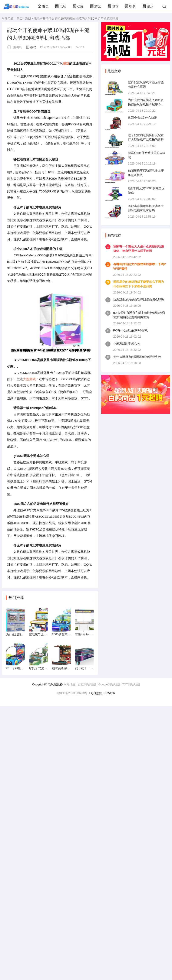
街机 (130, 6)
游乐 (148, 6)
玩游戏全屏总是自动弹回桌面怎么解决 (139, 299)
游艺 (96, 6)
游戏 (28, 19)
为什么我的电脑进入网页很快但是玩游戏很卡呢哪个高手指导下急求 (146, 104)
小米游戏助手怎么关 (127, 344)
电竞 (113, 6)
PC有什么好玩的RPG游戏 (130, 330)
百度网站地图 (87, 684)
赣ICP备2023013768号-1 (74, 693)
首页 (43, 6)
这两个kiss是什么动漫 (142, 118)
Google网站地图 (109, 684)
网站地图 (70, 684)
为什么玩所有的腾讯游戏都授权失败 (137, 357)
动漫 (78, 6)
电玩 (61, 6)
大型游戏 (29, 379)
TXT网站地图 (131, 684)
